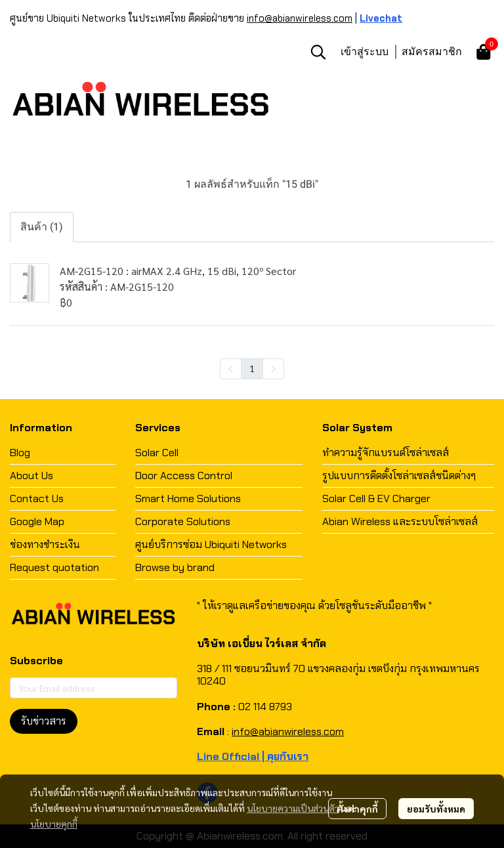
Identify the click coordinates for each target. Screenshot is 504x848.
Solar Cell (157, 453)
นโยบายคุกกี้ (54, 824)
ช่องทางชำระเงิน (45, 544)
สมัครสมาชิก (432, 51)
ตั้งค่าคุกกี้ (357, 809)
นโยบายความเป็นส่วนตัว (293, 808)
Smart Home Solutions (188, 498)
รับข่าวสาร (44, 721)
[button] (318, 52)
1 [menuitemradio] (252, 368)
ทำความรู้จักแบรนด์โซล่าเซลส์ (386, 453)
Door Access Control (184, 476)
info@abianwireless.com (300, 18)
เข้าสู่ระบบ (365, 51)
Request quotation (54, 567)
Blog (20, 453)
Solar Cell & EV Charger (376, 498)
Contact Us (37, 498)
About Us (31, 476)
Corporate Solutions (183, 521)
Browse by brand (175, 567)
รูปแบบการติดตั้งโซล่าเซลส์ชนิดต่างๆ (399, 476)
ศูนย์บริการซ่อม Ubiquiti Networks (211, 544)
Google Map (37, 521)
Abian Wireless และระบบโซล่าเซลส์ (400, 521)
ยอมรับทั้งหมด (436, 809)
